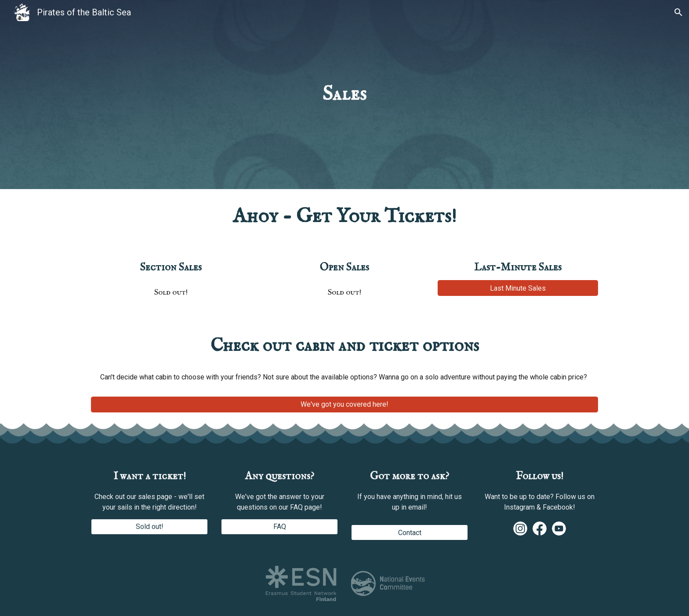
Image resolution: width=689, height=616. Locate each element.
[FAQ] (279, 527)
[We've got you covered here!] (344, 404)
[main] (344, 95)
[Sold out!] (149, 527)
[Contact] (410, 533)
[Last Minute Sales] (518, 288)
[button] (678, 12)
